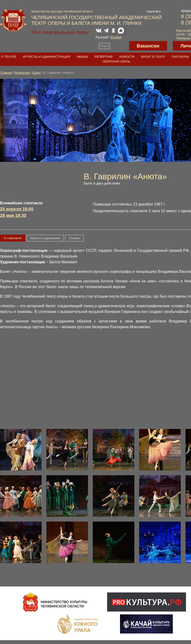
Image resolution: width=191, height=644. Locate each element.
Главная (6, 73)
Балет (37, 73)
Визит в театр (153, 57)
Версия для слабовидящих (120, 46)
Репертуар (104, 57)
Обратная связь (117, 61)
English (116, 37)
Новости (127, 57)
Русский (102, 37)
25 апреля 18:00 (17, 209)
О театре (9, 57)
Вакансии (148, 46)
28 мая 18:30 (13, 216)
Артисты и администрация (46, 57)
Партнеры (180, 57)
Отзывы (75, 238)
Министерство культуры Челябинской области (62, 11)
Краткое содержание (45, 238)
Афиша (82, 57)
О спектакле (13, 238)
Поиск (104, 46)
